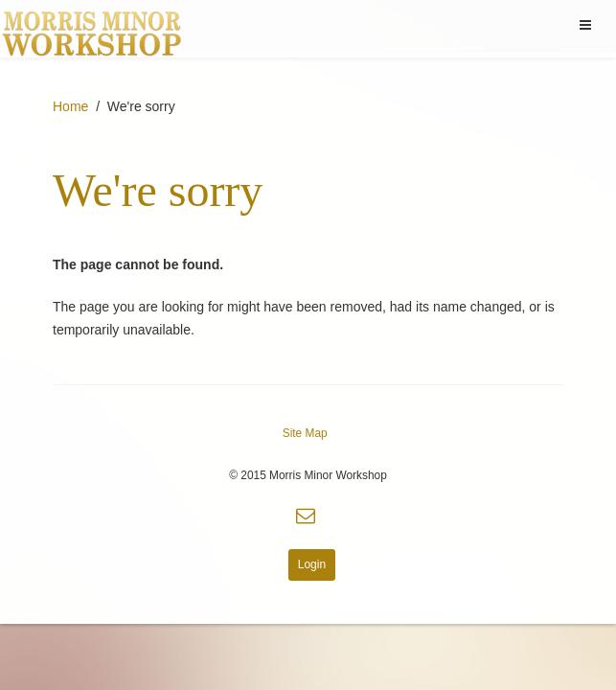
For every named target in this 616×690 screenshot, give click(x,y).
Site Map (305, 433)
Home (70, 106)
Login (312, 564)
